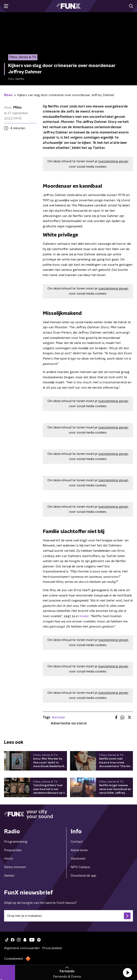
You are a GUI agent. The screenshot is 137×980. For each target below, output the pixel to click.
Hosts (9, 859)
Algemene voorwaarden (22, 948)
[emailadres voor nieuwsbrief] (68, 916)
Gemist (9, 876)
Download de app (83, 876)
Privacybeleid (52, 948)
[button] (127, 972)
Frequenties (13, 850)
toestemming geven (113, 161)
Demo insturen (15, 867)
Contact (77, 842)
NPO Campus (80, 867)
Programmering (16, 842)
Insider (84, 616)
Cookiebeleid (13, 959)
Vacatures (78, 859)
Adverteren (79, 850)
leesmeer (59, 717)
